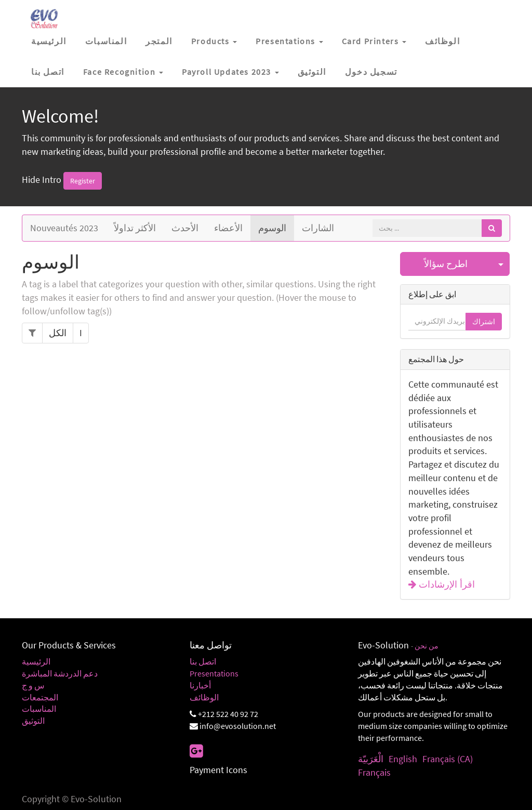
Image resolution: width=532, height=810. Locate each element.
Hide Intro (42, 180)
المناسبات (39, 709)
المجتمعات (40, 697)
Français (374, 772)
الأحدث (185, 228)
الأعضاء (228, 228)
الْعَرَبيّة (371, 759)
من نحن (427, 646)
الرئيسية (36, 661)
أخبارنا (200, 685)
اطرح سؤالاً (446, 264)
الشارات (318, 228)
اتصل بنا (203, 661)
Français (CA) (448, 759)
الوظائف (204, 697)
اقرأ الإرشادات (445, 585)
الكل (58, 333)
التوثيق (33, 721)
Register (83, 181)
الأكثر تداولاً (135, 228)
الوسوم (272, 228)
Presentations (214, 673)
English (403, 759)
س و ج (33, 685)
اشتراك (484, 322)
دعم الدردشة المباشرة (60, 673)
